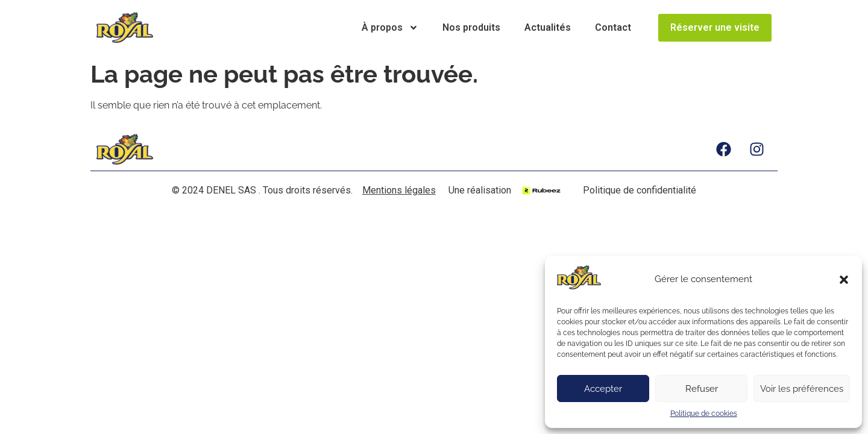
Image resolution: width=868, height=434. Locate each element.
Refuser (702, 389)
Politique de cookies (704, 414)
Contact (613, 27)
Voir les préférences (802, 389)
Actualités (548, 27)
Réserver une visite (715, 27)
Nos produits (471, 27)
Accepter (603, 389)
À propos (390, 28)
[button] (844, 280)
